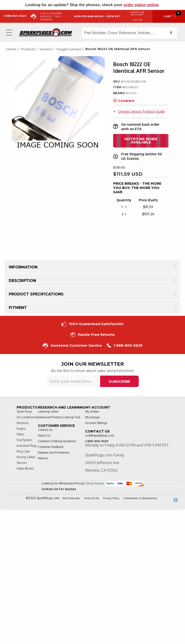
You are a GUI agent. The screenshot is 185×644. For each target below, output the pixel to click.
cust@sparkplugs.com (99, 435)
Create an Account (137, 13)
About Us (44, 435)
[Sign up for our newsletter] (73, 381)
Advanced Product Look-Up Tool (59, 417)
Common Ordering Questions (57, 441)
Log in (137, 20)
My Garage (92, 417)
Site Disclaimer (71, 498)
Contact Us (45, 430)
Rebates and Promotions (54, 453)
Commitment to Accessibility (140, 498)
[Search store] (129, 33)
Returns (43, 458)
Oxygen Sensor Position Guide (141, 111)
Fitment (18, 308)
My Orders (92, 412)
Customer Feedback (51, 447)
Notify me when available (141, 141)
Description (22, 281)
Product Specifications (36, 294)
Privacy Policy (111, 498)
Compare (124, 101)
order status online (141, 5)
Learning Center (48, 412)
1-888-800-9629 (125, 346)
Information (23, 267)
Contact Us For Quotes (59, 489)
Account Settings (96, 423)
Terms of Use (92, 498)
